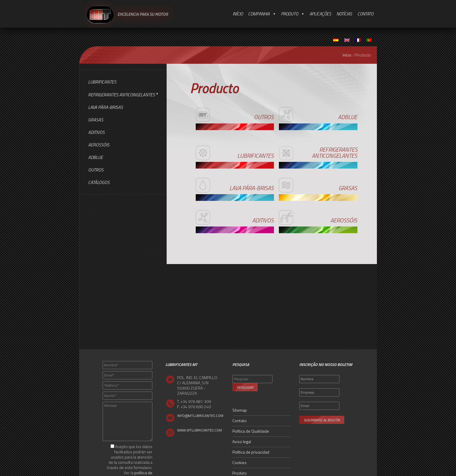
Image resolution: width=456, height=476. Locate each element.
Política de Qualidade (251, 431)
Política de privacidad (251, 452)
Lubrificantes (102, 82)
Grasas (96, 120)
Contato (365, 14)
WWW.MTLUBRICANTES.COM (199, 430)
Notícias (344, 14)
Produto (290, 14)
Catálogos (99, 182)
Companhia (259, 14)
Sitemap (240, 410)
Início (238, 14)
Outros (96, 170)
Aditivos (96, 132)
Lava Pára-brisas (106, 107)
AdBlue (96, 157)
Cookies (239, 462)
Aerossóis (99, 145)
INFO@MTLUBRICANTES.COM (200, 416)
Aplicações (320, 14)
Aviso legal (242, 442)
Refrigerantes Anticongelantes (122, 95)
